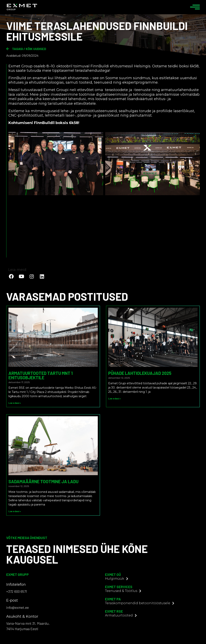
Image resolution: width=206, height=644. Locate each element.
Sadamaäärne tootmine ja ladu (43, 481)
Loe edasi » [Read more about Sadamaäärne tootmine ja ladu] (15, 511)
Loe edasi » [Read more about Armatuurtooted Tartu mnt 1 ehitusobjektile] (15, 403)
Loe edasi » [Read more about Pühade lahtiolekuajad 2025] (114, 398)
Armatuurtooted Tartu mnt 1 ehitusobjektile (41, 375)
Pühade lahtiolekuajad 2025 (140, 373)
